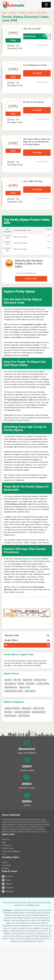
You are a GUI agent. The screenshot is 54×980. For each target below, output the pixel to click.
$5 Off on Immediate (33, 102)
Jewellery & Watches (12, 708)
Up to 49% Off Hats (33, 181)
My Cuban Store (40, 680)
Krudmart (21, 684)
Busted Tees (28, 680)
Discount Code (27, 636)
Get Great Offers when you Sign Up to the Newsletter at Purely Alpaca (37, 142)
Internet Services (10, 716)
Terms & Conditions (43, 45)
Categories (13, 13)
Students (5, 868)
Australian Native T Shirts (14, 691)
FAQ (4, 854)
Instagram (8, 887)
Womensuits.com (11, 687)
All (27, 645)
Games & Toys (39, 708)
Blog (4, 842)
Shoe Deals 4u (10, 684)
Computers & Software (22, 712)
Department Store (39, 712)
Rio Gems (17, 680)
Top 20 (5, 862)
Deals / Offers (27, 640)
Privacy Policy (8, 848)
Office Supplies (24, 716)
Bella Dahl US (30, 691)
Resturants (6, 865)
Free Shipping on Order (35, 65)
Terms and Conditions (11, 851)
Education (8, 712)
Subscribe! (31, 279)
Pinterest (7, 884)
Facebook (8, 876)
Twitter (6, 880)
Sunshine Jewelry (43, 684)
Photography (26, 708)
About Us (6, 839)
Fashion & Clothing (27, 13)
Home (4, 13)
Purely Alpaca (41, 13)
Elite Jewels (30, 684)
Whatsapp (8, 891)
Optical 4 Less (24, 687)
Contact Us (6, 845)
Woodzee (8, 680)
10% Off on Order (32, 29)
